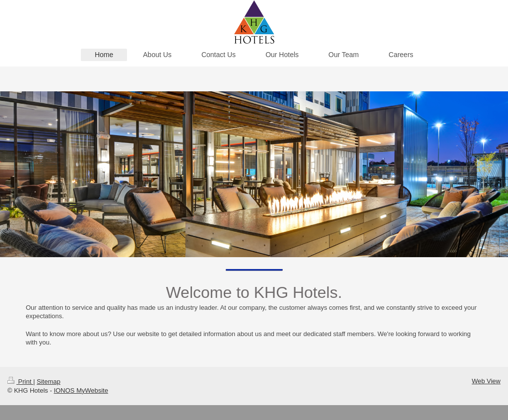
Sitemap (49, 382)
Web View (486, 381)
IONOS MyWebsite (81, 390)
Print (20, 382)
